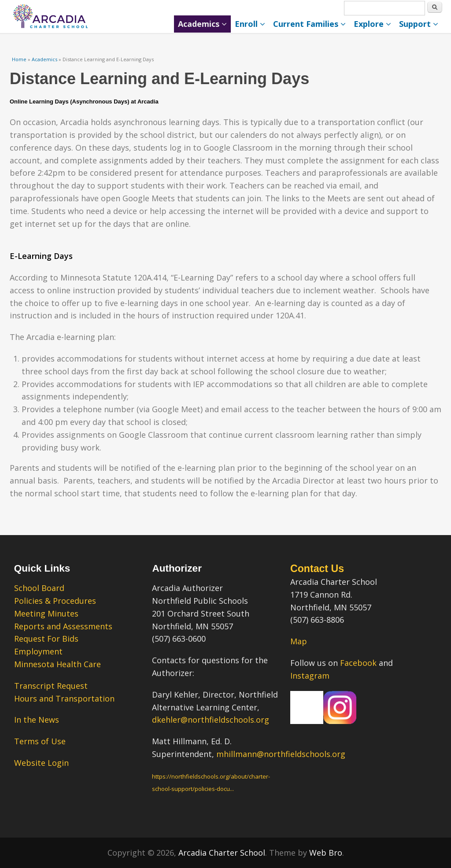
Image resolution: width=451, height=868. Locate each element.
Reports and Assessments (63, 626)
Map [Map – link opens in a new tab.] (299, 641)
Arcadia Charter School (222, 853)
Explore (372, 24)
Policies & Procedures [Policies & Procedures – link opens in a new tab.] (55, 601)
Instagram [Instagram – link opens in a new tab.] (310, 676)
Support (419, 24)
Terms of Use (40, 741)
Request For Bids (46, 639)
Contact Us (317, 569)
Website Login (41, 763)
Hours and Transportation (64, 698)
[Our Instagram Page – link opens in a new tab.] (340, 721)
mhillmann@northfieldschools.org (281, 754)
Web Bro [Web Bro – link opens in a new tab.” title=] (326, 853)
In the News (37, 720)
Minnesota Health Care (57, 664)
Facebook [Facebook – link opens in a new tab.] (358, 663)
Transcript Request (51, 686)
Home (19, 59)
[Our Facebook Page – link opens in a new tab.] (307, 721)
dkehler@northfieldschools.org (211, 720)
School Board (39, 588)
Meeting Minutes (46, 613)
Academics (202, 24)
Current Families (309, 24)
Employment (38, 651)
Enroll (250, 24)
